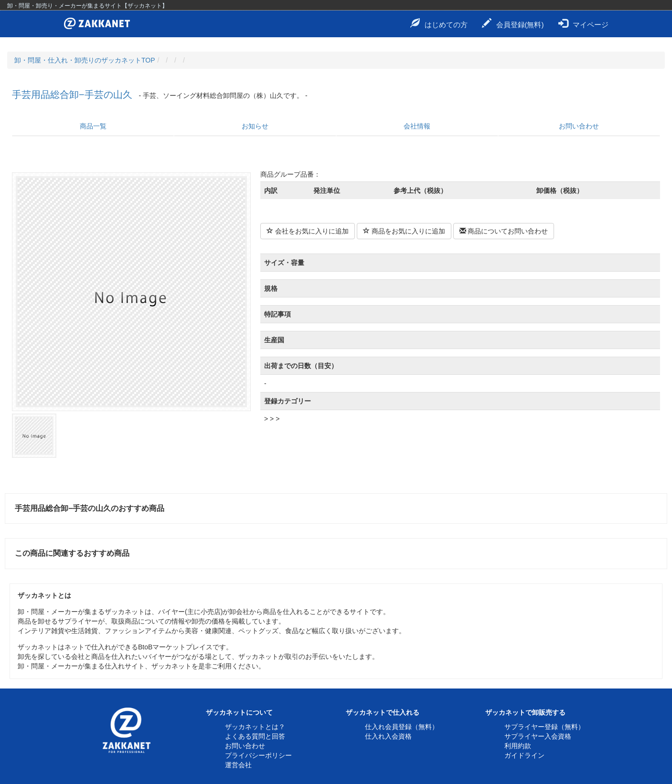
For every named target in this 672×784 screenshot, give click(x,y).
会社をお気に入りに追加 (308, 231)
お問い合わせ (579, 126)
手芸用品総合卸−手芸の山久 (72, 95)
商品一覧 (93, 126)
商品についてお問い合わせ (504, 231)
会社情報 (417, 126)
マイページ (583, 23)
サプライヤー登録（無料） (544, 727)
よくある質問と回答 (255, 736)
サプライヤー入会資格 (538, 736)
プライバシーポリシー (258, 755)
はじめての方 (439, 23)
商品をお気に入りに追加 (404, 231)
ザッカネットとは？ (255, 727)
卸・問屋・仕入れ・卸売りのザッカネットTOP (85, 60)
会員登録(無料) (513, 23)
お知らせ (255, 126)
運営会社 (238, 765)
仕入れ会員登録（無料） (402, 727)
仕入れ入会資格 (388, 736)
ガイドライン (524, 755)
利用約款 (518, 746)
